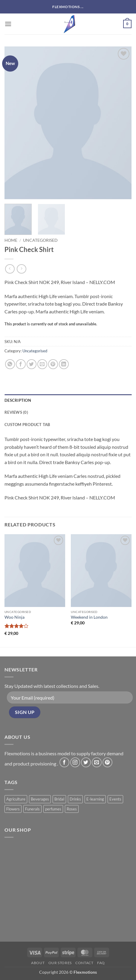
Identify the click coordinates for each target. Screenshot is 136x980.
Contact (84, 963)
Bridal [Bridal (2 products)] (59, 799)
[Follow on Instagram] (75, 762)
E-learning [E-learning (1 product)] (95, 799)
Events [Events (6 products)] (115, 799)
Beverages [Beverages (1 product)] (40, 799)
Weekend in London (89, 617)
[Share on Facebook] (21, 364)
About (38, 963)
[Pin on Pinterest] (53, 364)
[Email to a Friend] (42, 364)
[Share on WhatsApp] (10, 364)
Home (11, 240)
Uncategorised (40, 240)
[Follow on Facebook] (64, 762)
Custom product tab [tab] (27, 425)
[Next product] (10, 269)
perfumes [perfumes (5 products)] (53, 809)
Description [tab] (18, 400)
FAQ (101, 963)
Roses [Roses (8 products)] (72, 809)
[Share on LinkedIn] (64, 364)
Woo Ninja (14, 617)
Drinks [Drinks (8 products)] (75, 799)
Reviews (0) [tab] (16, 412)
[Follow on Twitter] (86, 762)
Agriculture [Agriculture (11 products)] (16, 799)
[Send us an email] (97, 762)
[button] (8, 24)
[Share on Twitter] (32, 364)
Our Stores (60, 963)
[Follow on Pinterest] (107, 762)
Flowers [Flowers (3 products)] (13, 809)
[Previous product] (21, 269)
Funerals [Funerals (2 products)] (32, 809)
